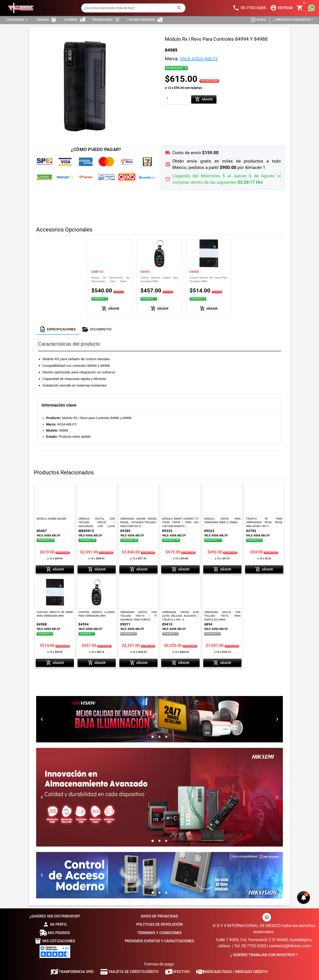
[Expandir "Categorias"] (18, 20)
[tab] (58, 329)
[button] (304, 897)
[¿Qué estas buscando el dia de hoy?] (129, 8)
